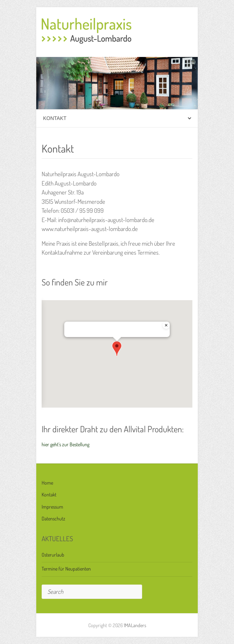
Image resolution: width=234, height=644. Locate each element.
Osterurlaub (53, 555)
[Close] (166, 325)
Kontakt (49, 494)
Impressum (52, 507)
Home (47, 483)
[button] (117, 349)
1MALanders (135, 625)
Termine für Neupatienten (66, 569)
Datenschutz (53, 518)
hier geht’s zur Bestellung (65, 444)
